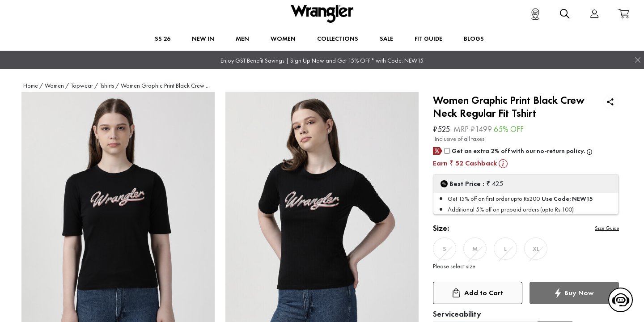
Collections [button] (338, 38)
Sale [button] (386, 38)
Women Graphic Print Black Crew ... (165, 86)
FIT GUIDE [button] (428, 38)
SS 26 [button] (163, 38)
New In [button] (203, 38)
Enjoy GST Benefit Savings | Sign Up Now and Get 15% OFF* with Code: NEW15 (322, 61)
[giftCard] (447, 151)
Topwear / (84, 86)
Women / (57, 86)
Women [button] (283, 38)
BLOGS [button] (474, 38)
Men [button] (242, 38)
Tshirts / (109, 86)
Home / (33, 86)
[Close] (638, 60)
